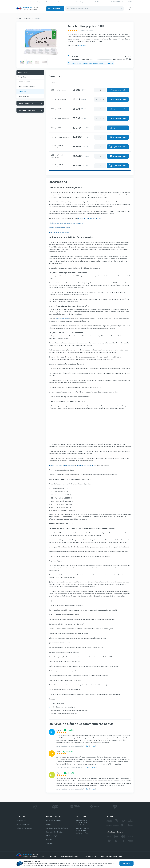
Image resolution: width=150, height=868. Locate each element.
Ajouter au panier (118, 90)
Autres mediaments (23, 824)
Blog (81, 2)
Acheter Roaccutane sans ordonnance (61, 465)
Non (94, 746)
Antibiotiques (27, 18)
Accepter (127, 863)
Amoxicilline (22, 77)
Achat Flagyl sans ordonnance (59, 232)
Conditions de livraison (54, 820)
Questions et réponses (37, 2)
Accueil (19, 18)
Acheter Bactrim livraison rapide (59, 228)
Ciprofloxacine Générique (26, 87)
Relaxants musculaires (24, 828)
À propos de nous (22, 2)
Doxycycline (37, 18)
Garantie (49, 840)
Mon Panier (130, 8)
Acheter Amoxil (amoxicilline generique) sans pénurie (67, 223)
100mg (54, 82)
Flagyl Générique (24, 96)
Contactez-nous (51, 2)
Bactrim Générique (24, 82)
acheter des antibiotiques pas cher (90, 218)
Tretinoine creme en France (86, 465)
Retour (49, 824)
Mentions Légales (52, 836)
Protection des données (54, 832)
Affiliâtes (49, 844)
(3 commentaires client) (85, 31)
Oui (88, 746)
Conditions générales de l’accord (57, 828)
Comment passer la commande (68, 2)
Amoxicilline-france (62, 319)
